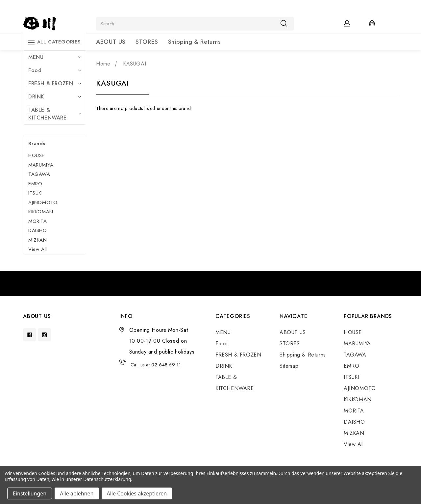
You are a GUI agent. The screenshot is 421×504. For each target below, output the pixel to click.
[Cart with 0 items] (376, 23)
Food (55, 70)
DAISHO (38, 230)
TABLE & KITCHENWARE (55, 114)
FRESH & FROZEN (55, 83)
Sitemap (289, 366)
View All (38, 249)
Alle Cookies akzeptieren (137, 493)
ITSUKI (36, 193)
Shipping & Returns (195, 42)
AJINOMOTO (43, 202)
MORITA (38, 221)
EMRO (35, 184)
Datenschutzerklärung (107, 479)
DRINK (55, 97)
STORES (147, 42)
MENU (55, 57)
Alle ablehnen (77, 493)
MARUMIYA (41, 165)
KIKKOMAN (41, 212)
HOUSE (37, 155)
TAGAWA (39, 174)
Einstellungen (30, 493)
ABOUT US (111, 42)
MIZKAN (38, 240)
